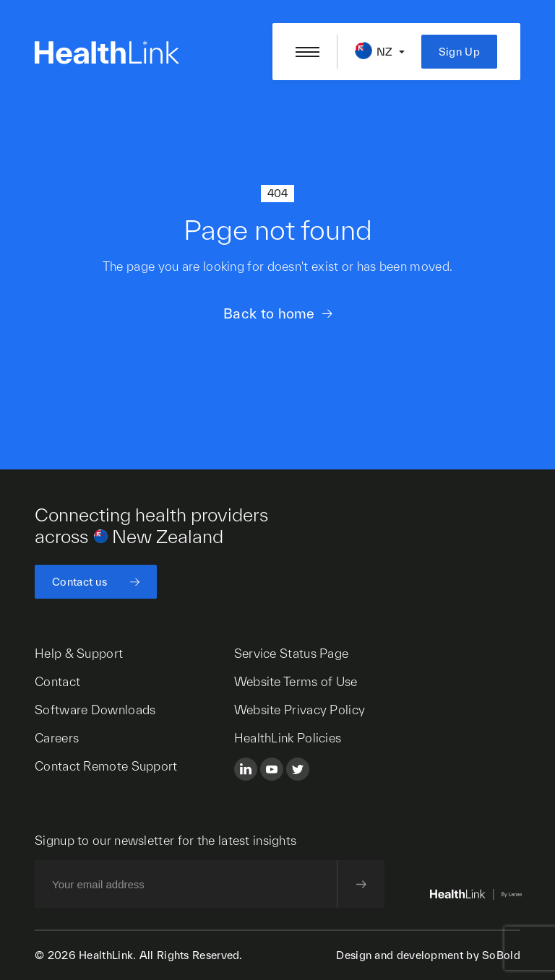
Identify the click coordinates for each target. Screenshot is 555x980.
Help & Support (79, 653)
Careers (57, 738)
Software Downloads (95, 710)
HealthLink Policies (288, 738)
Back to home (269, 313)
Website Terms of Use (296, 681)
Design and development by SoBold (428, 955)
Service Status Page (292, 653)
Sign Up (459, 52)
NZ (385, 52)
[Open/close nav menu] (307, 52)
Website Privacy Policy (300, 710)
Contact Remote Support (106, 766)
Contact (57, 681)
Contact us (79, 582)
